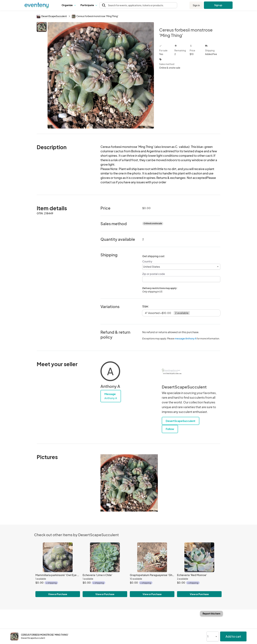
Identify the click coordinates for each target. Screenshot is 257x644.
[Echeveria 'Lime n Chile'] (105, 557)
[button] (69, 5)
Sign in (196, 5)
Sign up (218, 5)
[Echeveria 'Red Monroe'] (199, 557)
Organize (69, 5)
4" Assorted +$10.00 (167, 313)
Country (147, 261)
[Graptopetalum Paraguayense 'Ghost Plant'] (152, 557)
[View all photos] (101, 75)
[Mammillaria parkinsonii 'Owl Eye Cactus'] (58, 557)
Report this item (211, 613)
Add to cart (233, 636)
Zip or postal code (154, 274)
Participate (89, 5)
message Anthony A (185, 338)
